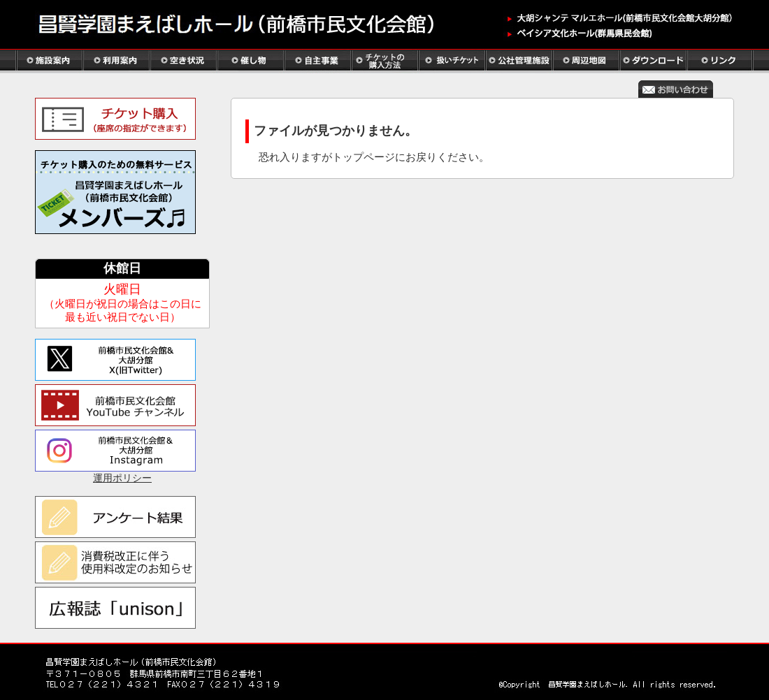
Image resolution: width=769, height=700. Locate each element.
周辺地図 (586, 61)
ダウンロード (653, 61)
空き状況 (183, 61)
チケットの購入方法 (384, 61)
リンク (720, 61)
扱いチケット (452, 61)
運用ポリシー (122, 478)
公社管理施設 (519, 61)
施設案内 (49, 61)
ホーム (245, 26)
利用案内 (116, 61)
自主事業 (317, 61)
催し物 (250, 61)
